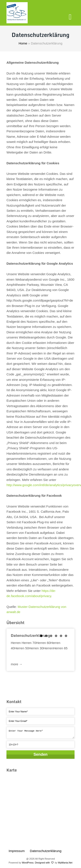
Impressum (17, 851)
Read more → (40, 661)
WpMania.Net (65, 863)
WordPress (28, 863)
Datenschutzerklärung (46, 851)
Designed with (44, 863)
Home (23, 43)
